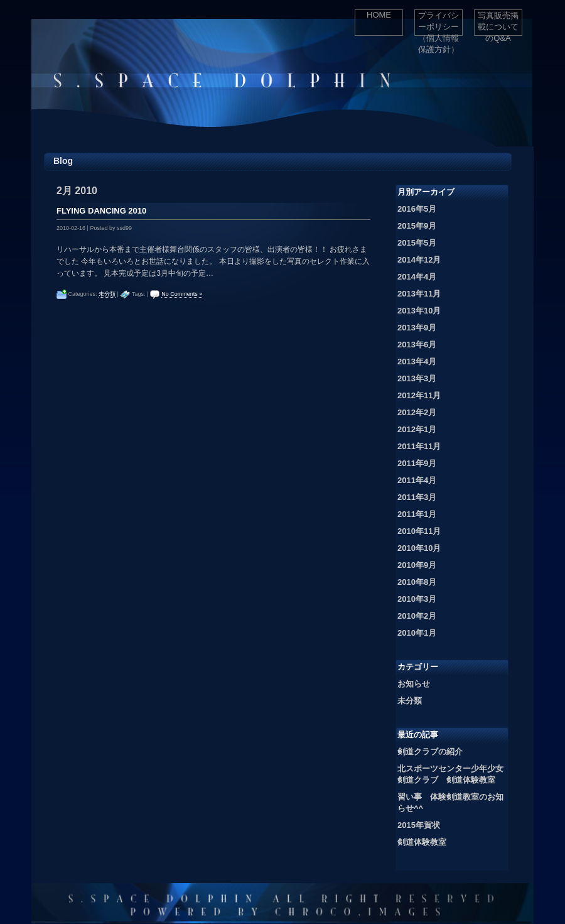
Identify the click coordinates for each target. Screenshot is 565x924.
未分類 (107, 294)
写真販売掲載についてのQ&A (498, 23)
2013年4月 (417, 361)
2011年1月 (417, 514)
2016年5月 (417, 209)
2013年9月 (417, 328)
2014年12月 (419, 260)
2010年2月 (417, 616)
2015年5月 (417, 243)
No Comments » (182, 294)
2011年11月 (419, 446)
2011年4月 (417, 480)
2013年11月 (419, 294)
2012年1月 (417, 429)
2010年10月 (419, 548)
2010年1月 (417, 633)
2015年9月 (417, 226)
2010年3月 (417, 599)
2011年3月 (417, 497)
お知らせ (414, 684)
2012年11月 (419, 395)
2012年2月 (417, 412)
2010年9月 (417, 565)
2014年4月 (417, 277)
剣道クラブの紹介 (430, 752)
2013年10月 (419, 311)
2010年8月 (417, 582)
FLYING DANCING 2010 (101, 211)
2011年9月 (417, 463)
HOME (379, 15)
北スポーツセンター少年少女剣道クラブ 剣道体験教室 (450, 774)
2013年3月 (417, 378)
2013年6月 (417, 345)
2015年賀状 (419, 825)
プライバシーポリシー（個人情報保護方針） (439, 23)
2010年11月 (419, 531)
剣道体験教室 (422, 842)
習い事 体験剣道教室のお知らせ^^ (450, 802)
